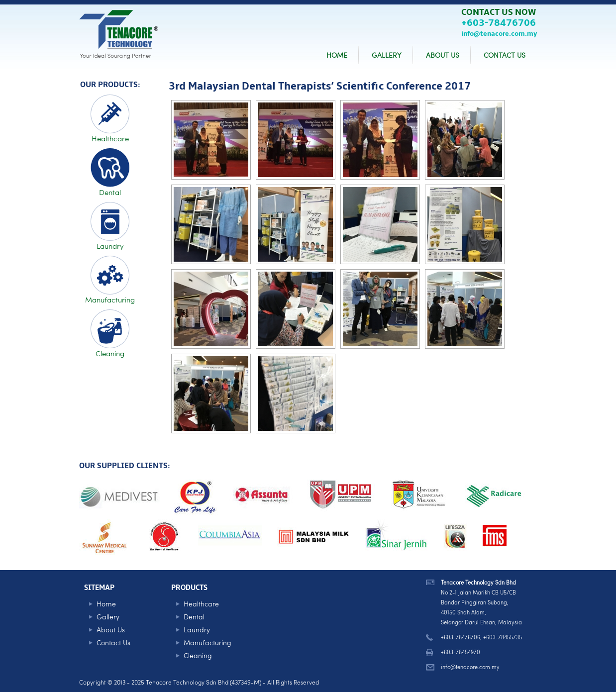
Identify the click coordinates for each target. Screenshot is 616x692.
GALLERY (387, 55)
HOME (337, 55)
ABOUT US (443, 55)
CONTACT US (505, 55)
